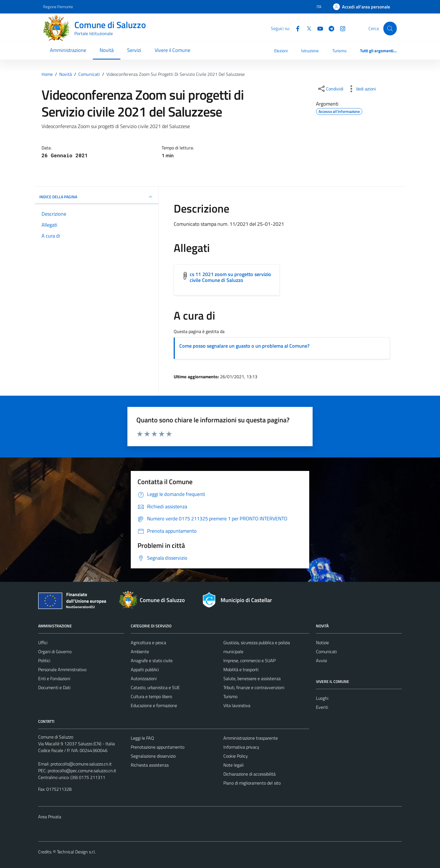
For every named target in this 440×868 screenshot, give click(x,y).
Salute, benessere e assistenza (252, 678)
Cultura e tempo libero (151, 696)
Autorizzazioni (144, 678)
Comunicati (326, 651)
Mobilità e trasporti (241, 669)
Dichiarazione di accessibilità (249, 774)
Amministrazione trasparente (251, 738)
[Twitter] (307, 28)
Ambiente (140, 651)
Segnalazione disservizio (153, 756)
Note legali (233, 765)
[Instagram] (340, 28)
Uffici (43, 643)
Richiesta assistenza (150, 765)
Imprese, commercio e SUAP (249, 660)
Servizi (134, 50)
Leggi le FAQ (142, 738)
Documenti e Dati (54, 687)
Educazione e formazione (154, 705)
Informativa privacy (241, 747)
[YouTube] (318, 28)
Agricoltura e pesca (148, 643)
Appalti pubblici (145, 669)
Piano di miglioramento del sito (252, 783)
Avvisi (321, 660)
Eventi (322, 707)
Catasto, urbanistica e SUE (155, 687)
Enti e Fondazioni (54, 678)
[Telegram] (329, 28)
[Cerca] (390, 28)
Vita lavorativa (237, 705)
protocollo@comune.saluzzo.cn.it (81, 764)
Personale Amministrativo (62, 669)
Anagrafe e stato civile (152, 660)
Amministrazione (68, 50)
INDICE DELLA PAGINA (97, 197)
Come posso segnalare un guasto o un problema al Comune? (244, 346)
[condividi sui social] (330, 89)
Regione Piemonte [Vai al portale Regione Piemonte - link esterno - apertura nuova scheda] (58, 7)
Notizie (322, 643)
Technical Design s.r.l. (76, 852)
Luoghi (322, 698)
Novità (107, 50)
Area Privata (50, 817)
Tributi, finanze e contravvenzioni (254, 687)
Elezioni (281, 51)
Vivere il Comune (172, 50)
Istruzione (310, 51)
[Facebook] (295, 28)
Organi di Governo (55, 651)
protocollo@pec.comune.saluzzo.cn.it (82, 771)
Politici (44, 660)
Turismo (339, 51)
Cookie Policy (236, 756)
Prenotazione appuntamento (158, 747)
